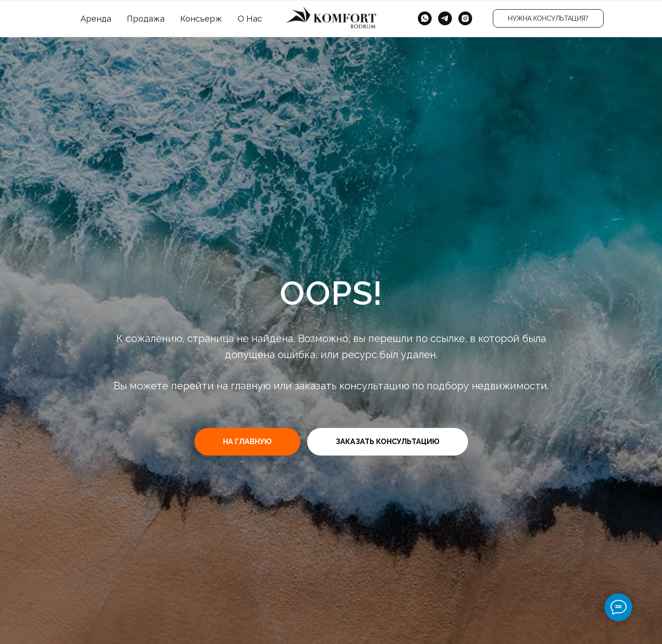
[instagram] (465, 18)
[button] (548, 18)
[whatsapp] (425, 18)
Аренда (96, 19)
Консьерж (201, 19)
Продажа (146, 19)
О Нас (250, 19)
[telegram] (445, 18)
